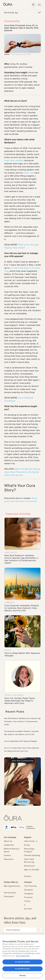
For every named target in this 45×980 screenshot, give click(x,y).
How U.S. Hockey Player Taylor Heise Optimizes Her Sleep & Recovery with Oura (20, 701)
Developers (9, 897)
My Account (29, 866)
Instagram (29, 894)
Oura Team (15, 54)
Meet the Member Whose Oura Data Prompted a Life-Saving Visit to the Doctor (22, 472)
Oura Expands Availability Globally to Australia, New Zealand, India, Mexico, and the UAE (22, 608)
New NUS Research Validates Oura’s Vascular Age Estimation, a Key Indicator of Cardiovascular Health (21, 559)
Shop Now (23, 802)
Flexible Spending (32, 856)
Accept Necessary (22, 969)
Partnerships (10, 893)
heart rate (29, 173)
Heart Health (11, 552)
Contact (28, 876)
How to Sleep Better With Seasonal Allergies (21, 741)
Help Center (29, 841)
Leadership (9, 845)
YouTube (28, 909)
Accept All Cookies (22, 962)
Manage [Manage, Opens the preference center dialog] (23, 976)
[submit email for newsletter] (39, 930)
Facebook (28, 890)
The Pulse (30, 886)
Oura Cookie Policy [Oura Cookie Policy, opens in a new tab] (23, 956)
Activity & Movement (14, 695)
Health (8, 650)
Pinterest (28, 898)
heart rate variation (14, 160)
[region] (22, 957)
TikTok (27, 901)
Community (12, 21)
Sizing (27, 845)
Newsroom (9, 859)
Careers (7, 856)
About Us (8, 841)
